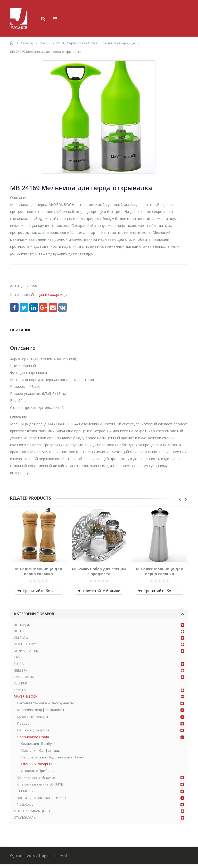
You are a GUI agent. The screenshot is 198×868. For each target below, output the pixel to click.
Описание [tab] (21, 330)
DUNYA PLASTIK (26, 652)
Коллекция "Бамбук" (38, 747)
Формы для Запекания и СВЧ (42, 801)
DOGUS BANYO (26, 645)
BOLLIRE (20, 632)
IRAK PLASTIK (24, 679)
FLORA (19, 666)
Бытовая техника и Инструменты (46, 706)
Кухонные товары (33, 720)
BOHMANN (22, 625)
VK (63, 307)
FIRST (18, 659)
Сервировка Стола (33, 740)
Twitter (24, 307)
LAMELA (20, 693)
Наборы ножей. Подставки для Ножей (53, 760)
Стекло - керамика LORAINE (40, 787)
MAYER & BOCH (26, 699)
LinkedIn (34, 307)
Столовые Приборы (38, 774)
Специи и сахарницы (49, 295)
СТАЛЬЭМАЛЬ (25, 821)
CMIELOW (21, 639)
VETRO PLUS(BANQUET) (32, 814)
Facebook (14, 307)
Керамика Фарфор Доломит (41, 713)
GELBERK (21, 672)
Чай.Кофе (26, 807)
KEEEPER (21, 686)
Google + (43, 307)
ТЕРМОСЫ (26, 794)
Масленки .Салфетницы (41, 753)
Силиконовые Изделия (37, 780)
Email (53, 307)
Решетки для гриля (33, 733)
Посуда (24, 726)
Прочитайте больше (41, 591)
